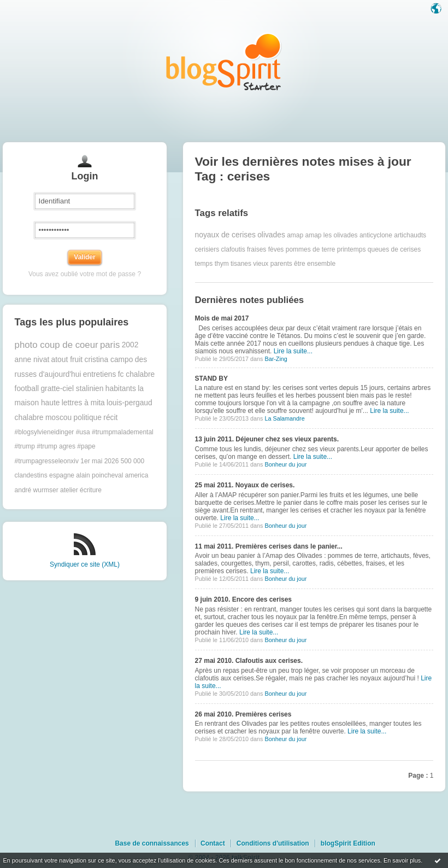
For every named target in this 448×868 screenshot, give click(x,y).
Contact (213, 843)
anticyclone (376, 235)
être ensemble (315, 264)
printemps (352, 249)
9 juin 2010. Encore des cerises (243, 599)
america (137, 475)
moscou (58, 418)
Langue (437, 9)
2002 (130, 345)
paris (110, 345)
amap (295, 235)
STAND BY (211, 378)
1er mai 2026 (99, 461)
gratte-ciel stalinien (72, 389)
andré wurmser (37, 490)
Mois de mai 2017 (222, 318)
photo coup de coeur (57, 345)
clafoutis (233, 249)
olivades (271, 235)
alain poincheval (99, 475)
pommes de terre (311, 249)
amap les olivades (332, 235)
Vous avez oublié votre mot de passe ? (85, 274)
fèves (276, 249)
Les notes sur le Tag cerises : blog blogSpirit (224, 62)
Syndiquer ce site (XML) (85, 564)
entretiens (100, 374)
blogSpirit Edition (348, 843)
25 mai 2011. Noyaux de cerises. (245, 485)
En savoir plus (402, 860)
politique (88, 418)
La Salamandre (284, 418)
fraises (257, 249)
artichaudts (410, 235)
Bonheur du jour (285, 464)
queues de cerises (394, 249)
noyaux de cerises (225, 235)
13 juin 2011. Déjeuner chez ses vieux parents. (267, 439)
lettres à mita (83, 403)
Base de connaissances (152, 843)
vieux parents (272, 264)
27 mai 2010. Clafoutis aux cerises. (249, 661)
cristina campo (108, 360)
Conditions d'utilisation (273, 843)
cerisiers (207, 249)
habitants (121, 389)
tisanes (241, 264)
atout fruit (67, 360)
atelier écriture (81, 490)
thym (222, 264)
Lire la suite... (293, 351)
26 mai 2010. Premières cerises (243, 714)
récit (110, 418)
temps (204, 264)
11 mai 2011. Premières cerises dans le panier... (269, 546)
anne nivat (32, 360)
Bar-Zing (276, 359)
